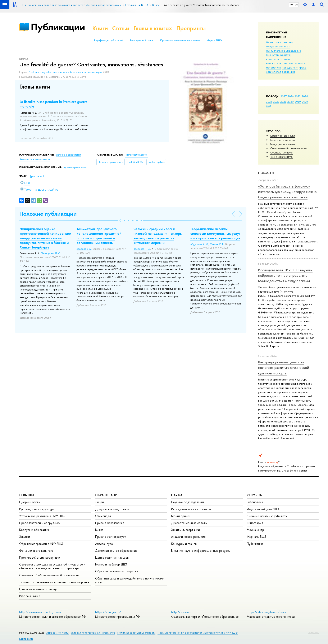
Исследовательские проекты (191, 509)
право (303, 67)
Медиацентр (255, 530)
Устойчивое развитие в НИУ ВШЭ (42, 516)
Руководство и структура (37, 509)
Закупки (25, 537)
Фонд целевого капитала (36, 551)
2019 (298, 101)
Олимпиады (103, 516)
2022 (276, 101)
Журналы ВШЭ (257, 537)
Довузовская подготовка (112, 509)
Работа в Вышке (30, 596)
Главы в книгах (153, 28)
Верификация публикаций (109, 41)
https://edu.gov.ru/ (108, 612)
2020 (291, 101)
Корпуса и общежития (34, 530)
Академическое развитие (188, 537)
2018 (305, 101)
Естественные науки (283, 140)
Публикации (58, 27)
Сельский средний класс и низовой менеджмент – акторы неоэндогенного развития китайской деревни (158, 236)
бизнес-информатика (279, 42)
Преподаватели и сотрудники (40, 523)
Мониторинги (181, 516)
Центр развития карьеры (112, 557)
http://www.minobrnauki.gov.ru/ (40, 612)
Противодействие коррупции (40, 557)
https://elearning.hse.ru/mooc (267, 612)
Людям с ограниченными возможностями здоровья (54, 582)
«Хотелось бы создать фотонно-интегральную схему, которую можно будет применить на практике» (287, 192)
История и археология (69, 155)
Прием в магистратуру (111, 537)
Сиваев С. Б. (217, 244)
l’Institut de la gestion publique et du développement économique (65, 72)
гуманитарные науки (279, 55)
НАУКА (177, 495)
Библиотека (255, 502)
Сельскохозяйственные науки (289, 148)
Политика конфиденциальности (136, 633)
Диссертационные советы (189, 523)
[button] (120, 221)
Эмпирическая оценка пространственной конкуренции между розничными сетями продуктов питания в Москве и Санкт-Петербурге (46, 238)
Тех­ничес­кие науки (282, 157)
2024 (305, 96)
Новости (266, 173)
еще (269, 106)
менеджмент (290, 67)
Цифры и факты (30, 502)
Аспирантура (104, 544)
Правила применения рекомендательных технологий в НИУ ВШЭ (198, 633)
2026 (291, 96)
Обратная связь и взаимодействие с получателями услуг (130, 580)
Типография (255, 523)
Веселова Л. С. (142, 249)
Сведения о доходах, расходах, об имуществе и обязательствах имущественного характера (52, 566)
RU (291, 5)
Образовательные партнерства (117, 571)
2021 (283, 101)
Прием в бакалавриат (110, 523)
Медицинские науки (282, 144)
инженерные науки (278, 59)
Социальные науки (282, 152)
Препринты (191, 28)
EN (296, 5)
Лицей (99, 502)
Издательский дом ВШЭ (263, 509)
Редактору (313, 632)
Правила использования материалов (180, 41)
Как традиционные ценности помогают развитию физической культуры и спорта (284, 368)
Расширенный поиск (142, 41)
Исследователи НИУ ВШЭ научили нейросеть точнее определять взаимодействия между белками (285, 275)
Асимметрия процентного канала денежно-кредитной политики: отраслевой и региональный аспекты (99, 236)
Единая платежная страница (38, 589)
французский (37, 176)
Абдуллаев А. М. (199, 244)
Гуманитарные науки (283, 136)
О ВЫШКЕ (27, 495)
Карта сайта (26, 639)
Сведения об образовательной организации (49, 575)
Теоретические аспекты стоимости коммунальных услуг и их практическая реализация (215, 233)
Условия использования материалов (93, 633)
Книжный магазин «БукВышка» (267, 516)
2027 (284, 96)
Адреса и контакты (57, 633)
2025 (298, 96)
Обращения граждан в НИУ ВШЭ (41, 544)
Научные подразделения (188, 502)
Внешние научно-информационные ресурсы (201, 551)
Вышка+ (100, 530)
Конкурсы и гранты (184, 544)
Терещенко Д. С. (51, 254)
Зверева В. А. (84, 249)
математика (273, 67)
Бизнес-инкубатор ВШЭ (111, 564)
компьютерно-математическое (286, 63)
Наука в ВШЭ (214, 41)
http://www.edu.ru (183, 612)
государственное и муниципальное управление (284, 48)
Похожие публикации (48, 214)
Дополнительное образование (116, 551)
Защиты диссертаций (185, 530)
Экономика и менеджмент (35, 160)
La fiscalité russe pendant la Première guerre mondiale (54, 104)
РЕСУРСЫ (255, 495)
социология (274, 72)
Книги (100, 28)
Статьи (121, 28)
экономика (289, 72)
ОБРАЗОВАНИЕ (107, 495)
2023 (269, 101)
